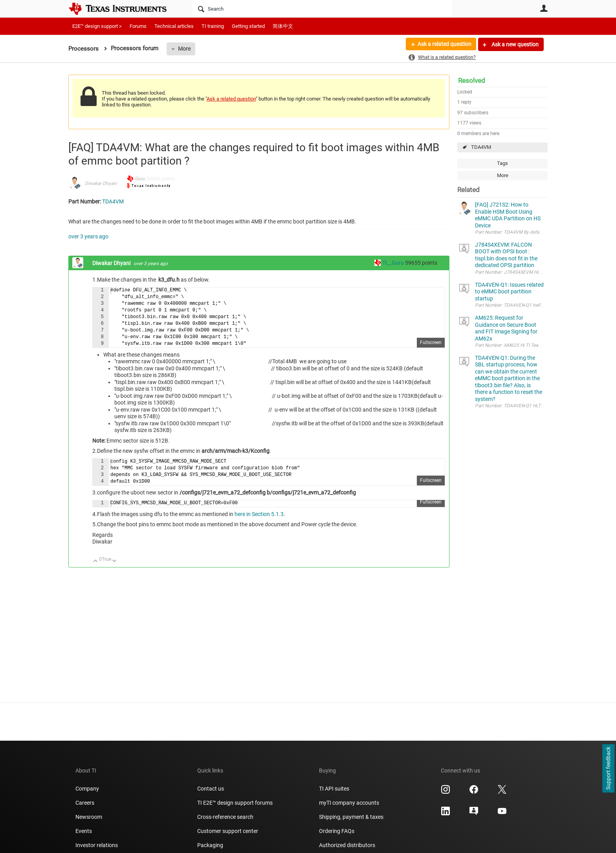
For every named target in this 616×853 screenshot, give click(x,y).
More (184, 49)
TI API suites (334, 789)
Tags (502, 163)
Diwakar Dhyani (101, 183)
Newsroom (89, 817)
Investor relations (97, 845)
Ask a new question (514, 44)
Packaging (210, 845)
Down (115, 561)
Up (96, 561)
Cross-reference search (225, 817)
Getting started (248, 26)
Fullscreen (431, 342)
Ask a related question (444, 44)
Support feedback (608, 769)
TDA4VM (481, 147)
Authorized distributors (347, 845)
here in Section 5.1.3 (259, 514)
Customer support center (228, 831)
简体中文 (283, 26)
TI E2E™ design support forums (235, 803)
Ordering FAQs (337, 831)
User (544, 8)
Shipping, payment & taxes (351, 817)
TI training (213, 26)
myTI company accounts (349, 803)
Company (87, 789)
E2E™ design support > (97, 26)
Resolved (472, 81)
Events (84, 831)
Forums (138, 26)
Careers (85, 803)
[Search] (322, 9)
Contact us (211, 789)
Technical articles (174, 26)
